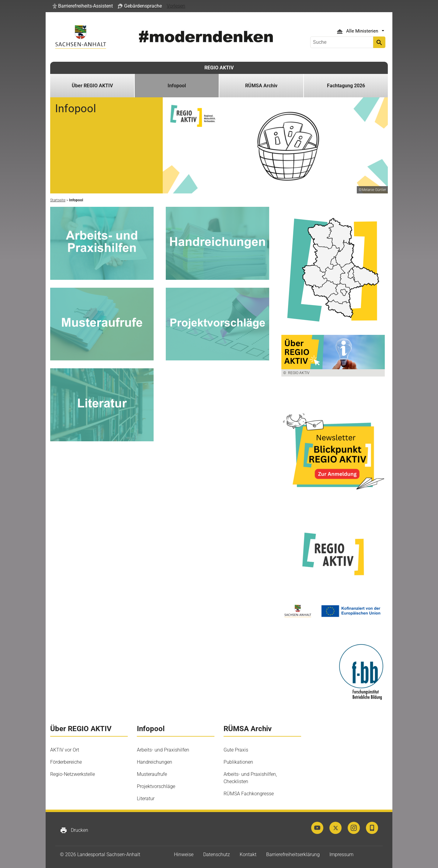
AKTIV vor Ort (65, 750)
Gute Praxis (236, 750)
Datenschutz (217, 854)
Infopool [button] (177, 86)
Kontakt (248, 854)
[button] (83, 6)
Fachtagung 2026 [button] (346, 86)
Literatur (146, 799)
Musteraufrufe (152, 774)
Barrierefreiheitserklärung (293, 854)
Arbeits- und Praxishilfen (163, 750)
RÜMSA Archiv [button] (261, 86)
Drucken (74, 830)
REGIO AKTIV (219, 68)
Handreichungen (155, 762)
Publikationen (238, 762)
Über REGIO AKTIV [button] (92, 86)
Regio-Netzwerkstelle (73, 774)
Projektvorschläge (156, 786)
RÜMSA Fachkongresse (249, 794)
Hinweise (184, 854)
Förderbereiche (66, 762)
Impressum (341, 854)
